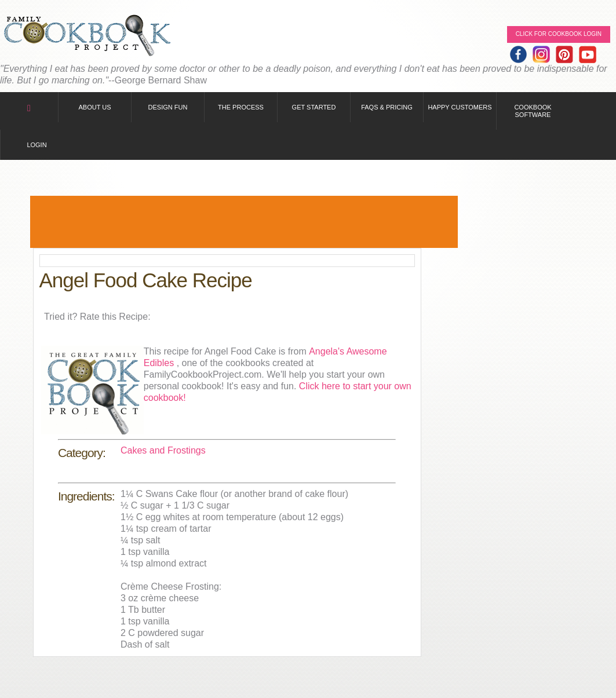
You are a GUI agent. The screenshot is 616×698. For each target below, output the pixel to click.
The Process (241, 107)
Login (37, 145)
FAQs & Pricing (387, 107)
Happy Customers (460, 107)
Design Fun (168, 107)
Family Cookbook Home (87, 36)
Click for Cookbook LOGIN (559, 34)
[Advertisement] (244, 222)
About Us (94, 107)
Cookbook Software (533, 111)
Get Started (314, 107)
